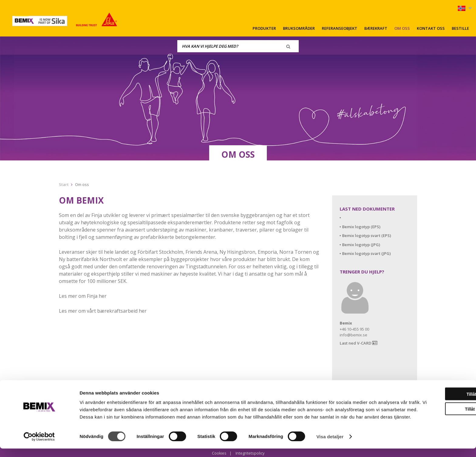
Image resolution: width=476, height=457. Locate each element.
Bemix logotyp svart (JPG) (366, 253)
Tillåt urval (425, 410)
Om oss (402, 28)
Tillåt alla (425, 395)
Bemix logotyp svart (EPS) (367, 235)
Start (64, 184)
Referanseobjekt (340, 28)
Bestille (460, 28)
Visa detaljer (330, 445)
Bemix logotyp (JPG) (361, 245)
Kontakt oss (431, 28)
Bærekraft (376, 28)
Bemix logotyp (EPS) (361, 227)
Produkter (264, 28)
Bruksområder (299, 28)
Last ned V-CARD (359, 343)
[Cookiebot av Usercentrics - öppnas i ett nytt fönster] (39, 445)
